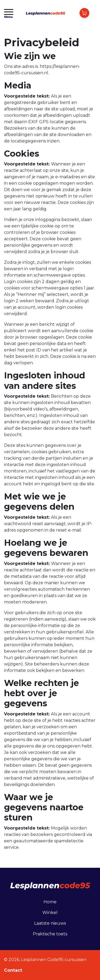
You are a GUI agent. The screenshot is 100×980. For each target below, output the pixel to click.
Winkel (50, 913)
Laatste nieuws (50, 923)
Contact (13, 970)
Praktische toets (50, 934)
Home (50, 902)
